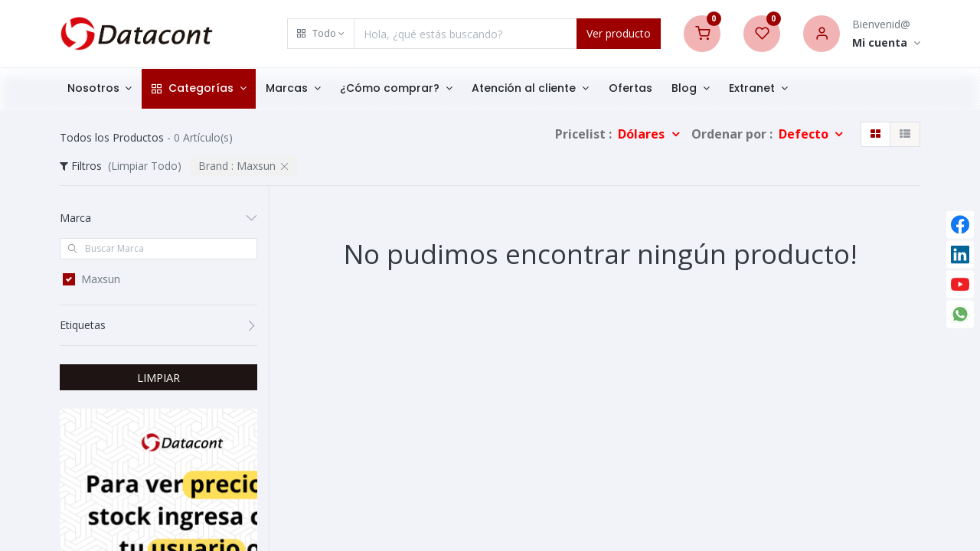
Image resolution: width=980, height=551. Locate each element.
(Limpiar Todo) (145, 166)
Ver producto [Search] (619, 33)
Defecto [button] (805, 134)
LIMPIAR (158, 377)
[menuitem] (633, 89)
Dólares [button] (643, 134)
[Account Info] (886, 43)
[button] (321, 34)
